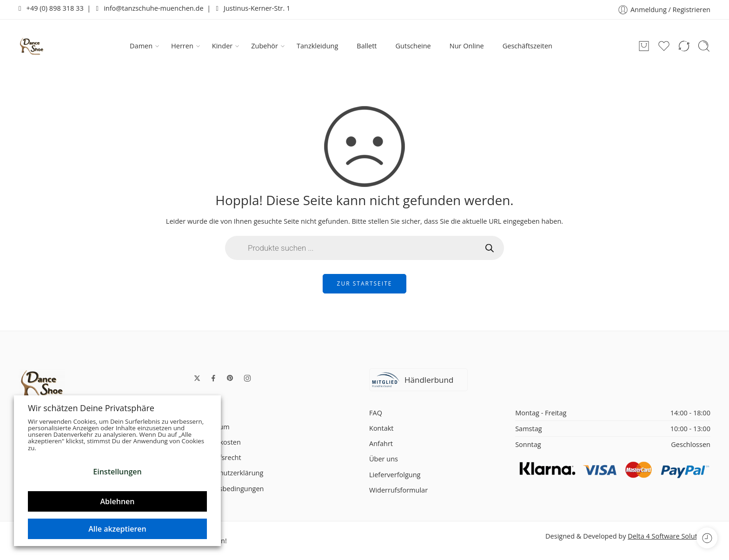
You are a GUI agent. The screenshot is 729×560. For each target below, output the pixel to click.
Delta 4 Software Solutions (669, 536)
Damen (141, 46)
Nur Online (467, 46)
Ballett (367, 46)
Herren (182, 46)
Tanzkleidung (317, 46)
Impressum (212, 427)
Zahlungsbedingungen (229, 489)
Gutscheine (413, 46)
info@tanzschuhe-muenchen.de (150, 8)
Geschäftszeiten (527, 46)
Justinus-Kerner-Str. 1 (253, 8)
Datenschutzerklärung (229, 473)
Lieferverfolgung (395, 475)
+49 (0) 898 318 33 (51, 8)
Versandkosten (217, 442)
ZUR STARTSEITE (365, 283)
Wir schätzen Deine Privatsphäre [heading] (91, 408)
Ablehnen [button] (118, 501)
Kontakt (381, 428)
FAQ (376, 413)
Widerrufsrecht (218, 457)
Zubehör (265, 46)
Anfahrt (381, 443)
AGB (201, 411)
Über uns (384, 459)
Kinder (222, 46)
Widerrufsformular (398, 490)
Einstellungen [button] (117, 472)
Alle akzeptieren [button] (117, 529)
